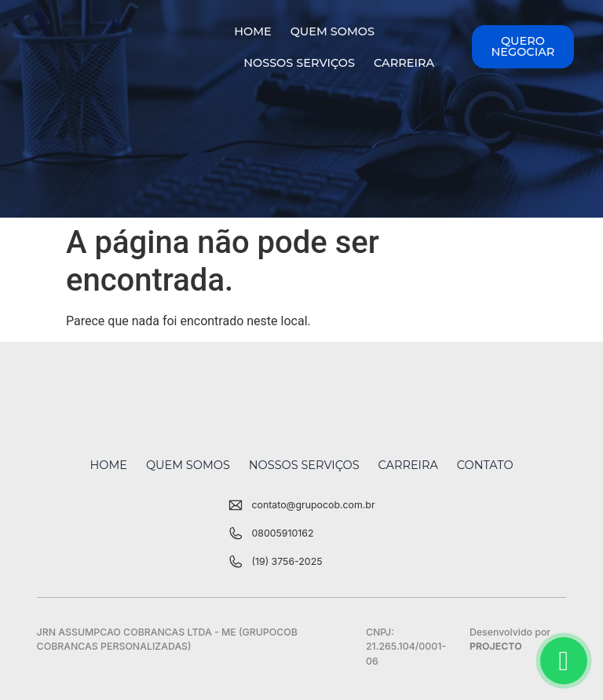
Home (252, 31)
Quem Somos (333, 31)
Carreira (404, 63)
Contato (485, 465)
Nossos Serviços (299, 63)
